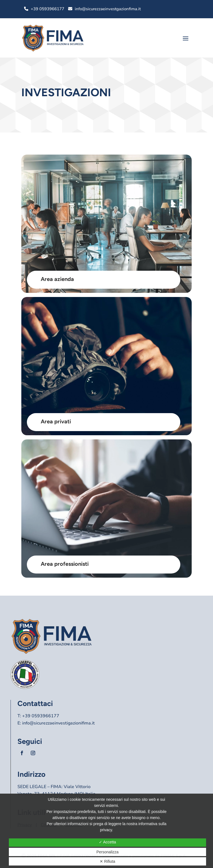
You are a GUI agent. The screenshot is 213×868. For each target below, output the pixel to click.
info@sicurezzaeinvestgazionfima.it (108, 9)
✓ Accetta (107, 842)
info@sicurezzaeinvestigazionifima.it (58, 723)
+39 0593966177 (48, 9)
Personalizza (107, 852)
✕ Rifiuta (107, 861)
